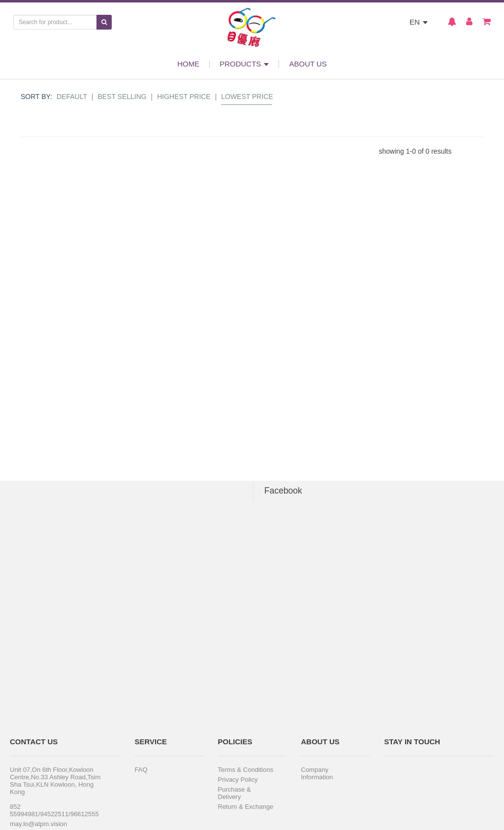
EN (419, 22)
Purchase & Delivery (235, 793)
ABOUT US (308, 64)
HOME (188, 64)
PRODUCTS (244, 64)
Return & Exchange (246, 807)
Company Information (317, 773)
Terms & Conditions (246, 770)
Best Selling (122, 97)
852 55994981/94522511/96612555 (54, 810)
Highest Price (184, 97)
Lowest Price (247, 97)
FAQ (141, 770)
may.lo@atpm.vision (38, 824)
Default (72, 97)
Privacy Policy (238, 780)
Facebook (283, 491)
